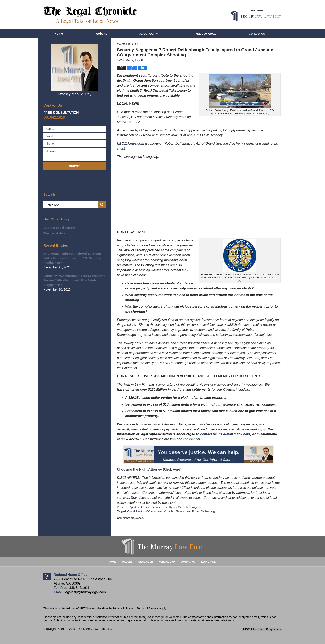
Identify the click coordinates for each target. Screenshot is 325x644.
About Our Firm (151, 33)
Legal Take (208, 562)
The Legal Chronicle (90, 15)
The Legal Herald (56, 233)
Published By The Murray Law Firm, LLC (256, 15)
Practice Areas (206, 33)
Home (59, 33)
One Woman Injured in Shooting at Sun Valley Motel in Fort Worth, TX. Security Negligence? (72, 258)
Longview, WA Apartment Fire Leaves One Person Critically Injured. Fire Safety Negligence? (74, 280)
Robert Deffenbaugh (204, 511)
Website (101, 33)
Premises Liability (162, 507)
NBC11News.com (131, 143)
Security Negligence (190, 507)
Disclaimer (146, 562)
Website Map (167, 562)
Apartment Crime (140, 507)
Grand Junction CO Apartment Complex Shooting (157, 511)
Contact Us (257, 33)
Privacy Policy (121, 608)
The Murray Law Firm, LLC (94, 629)
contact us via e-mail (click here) (226, 434)
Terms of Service (148, 608)
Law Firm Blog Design (262, 629)
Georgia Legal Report (59, 228)
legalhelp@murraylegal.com (85, 592)
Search (102, 205)
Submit (74, 166)
